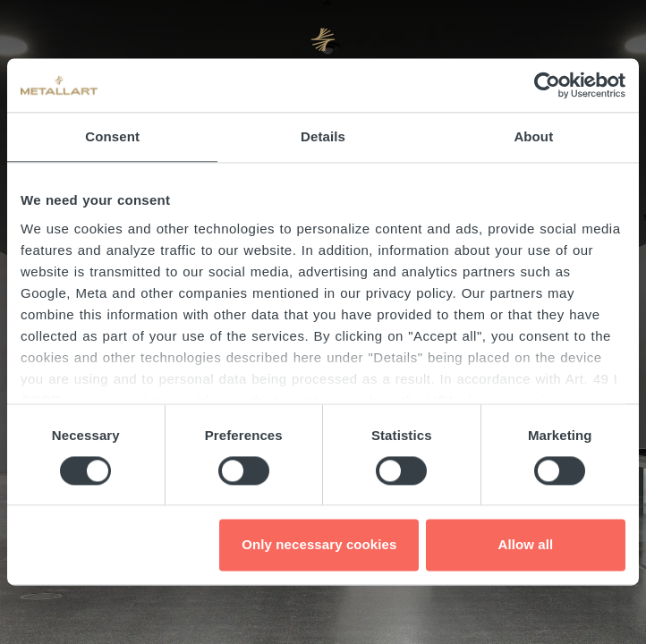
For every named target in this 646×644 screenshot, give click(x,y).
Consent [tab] (112, 136)
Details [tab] (323, 136)
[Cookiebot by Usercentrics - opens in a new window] (547, 85)
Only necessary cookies (319, 545)
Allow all (526, 545)
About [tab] (533, 136)
